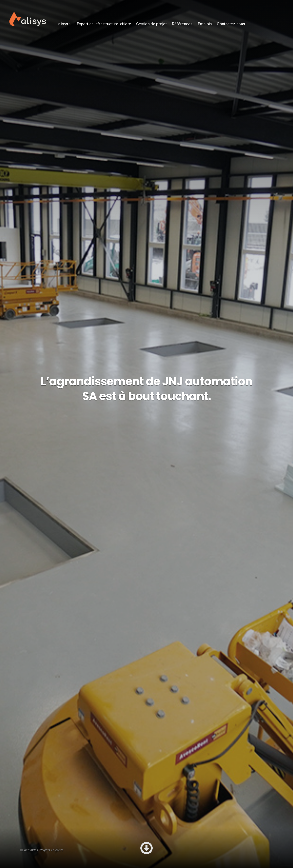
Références (197, 28)
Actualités (31, 850)
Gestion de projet (166, 28)
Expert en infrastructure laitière (119, 28)
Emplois (220, 28)
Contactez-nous (246, 28)
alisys (78, 28)
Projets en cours (52, 850)
